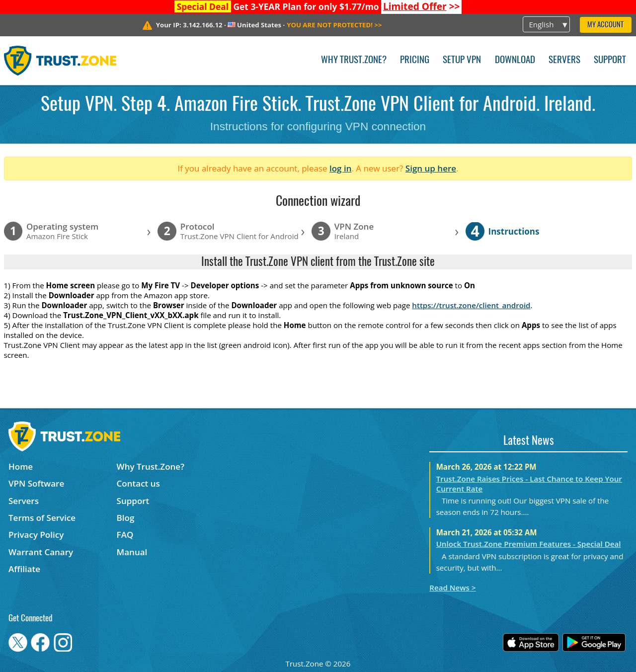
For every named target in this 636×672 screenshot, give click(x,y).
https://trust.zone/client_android (471, 305)
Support (610, 60)
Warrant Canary (41, 552)
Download (515, 60)
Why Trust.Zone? (354, 60)
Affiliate (24, 569)
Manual (132, 552)
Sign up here (431, 168)
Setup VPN (462, 60)
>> (422, 6)
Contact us (138, 483)
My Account (605, 25)
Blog (126, 518)
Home (21, 466)
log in (341, 168)
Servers (564, 60)
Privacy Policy (36, 535)
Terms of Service (42, 518)
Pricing (415, 60)
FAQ (125, 535)
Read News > (452, 588)
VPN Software (36, 483)
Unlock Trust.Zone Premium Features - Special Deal (529, 544)
